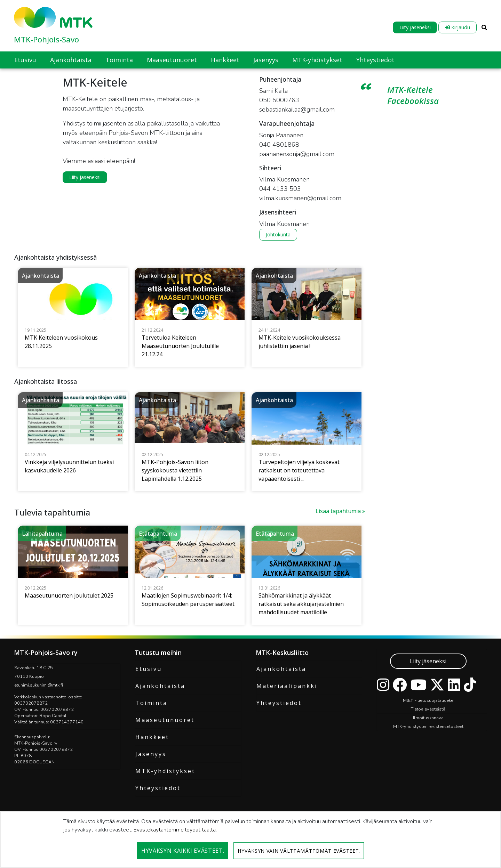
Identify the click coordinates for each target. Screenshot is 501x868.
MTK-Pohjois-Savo (46, 39)
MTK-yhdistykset (165, 771)
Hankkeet (152, 737)
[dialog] (250, 839)
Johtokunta (278, 234)
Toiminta (151, 703)
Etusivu (149, 669)
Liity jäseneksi (415, 27)
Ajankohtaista (160, 686)
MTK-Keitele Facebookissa (413, 95)
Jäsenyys (151, 754)
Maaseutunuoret (165, 720)
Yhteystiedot (158, 788)
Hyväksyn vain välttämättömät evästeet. (299, 851)
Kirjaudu (458, 27)
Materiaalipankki (287, 686)
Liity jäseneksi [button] (85, 177)
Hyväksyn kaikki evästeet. (183, 851)
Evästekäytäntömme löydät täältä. (175, 830)
